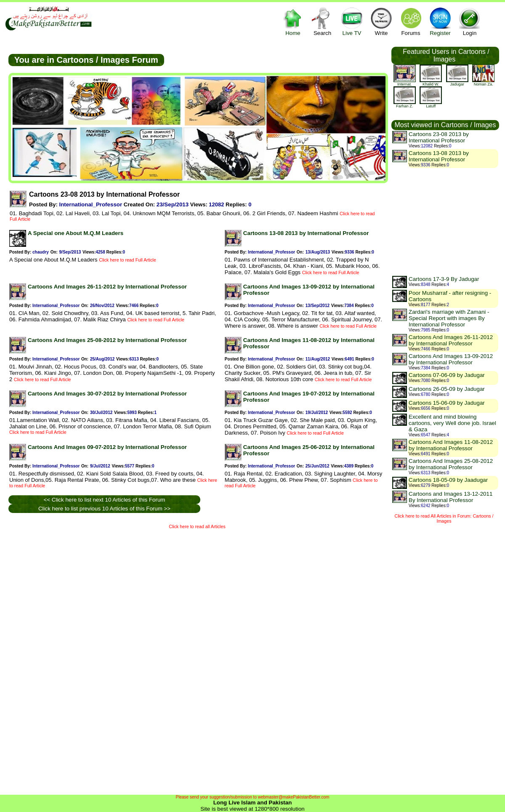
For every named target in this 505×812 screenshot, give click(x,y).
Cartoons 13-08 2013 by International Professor (306, 233)
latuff (431, 104)
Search (322, 21)
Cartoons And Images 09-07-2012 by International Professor (107, 447)
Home (293, 21)
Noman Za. (483, 83)
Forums (411, 21)
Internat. (405, 83)
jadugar (457, 83)
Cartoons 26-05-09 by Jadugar (447, 389)
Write (381, 21)
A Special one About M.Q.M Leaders (76, 233)
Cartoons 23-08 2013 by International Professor (439, 137)
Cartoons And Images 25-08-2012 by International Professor (107, 340)
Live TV (352, 21)
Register (440, 21)
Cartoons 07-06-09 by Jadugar (447, 375)
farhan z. (405, 104)
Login (470, 21)
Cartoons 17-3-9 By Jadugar (444, 279)
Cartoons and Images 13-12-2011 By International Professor (451, 497)
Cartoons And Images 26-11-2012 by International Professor (107, 287)
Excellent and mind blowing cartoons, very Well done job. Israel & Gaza (452, 423)
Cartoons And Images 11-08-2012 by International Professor (451, 445)
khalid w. (431, 83)
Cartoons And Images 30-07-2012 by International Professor (107, 394)
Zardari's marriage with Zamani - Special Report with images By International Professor (449, 318)
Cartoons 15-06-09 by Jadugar (447, 403)
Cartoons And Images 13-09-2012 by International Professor (451, 359)
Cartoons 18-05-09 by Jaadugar (448, 480)
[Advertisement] (116, 660)
